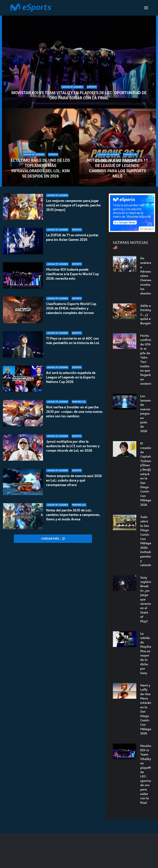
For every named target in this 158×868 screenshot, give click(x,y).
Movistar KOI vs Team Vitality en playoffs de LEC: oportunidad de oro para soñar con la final (79, 95)
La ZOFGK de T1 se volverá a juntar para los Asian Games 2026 (72, 237)
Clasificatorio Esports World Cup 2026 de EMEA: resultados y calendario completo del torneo (71, 308)
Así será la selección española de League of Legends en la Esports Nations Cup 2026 (71, 377)
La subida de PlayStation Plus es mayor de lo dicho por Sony (146, 653)
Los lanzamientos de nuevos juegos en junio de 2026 (146, 413)
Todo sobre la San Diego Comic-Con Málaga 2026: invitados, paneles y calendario (146, 541)
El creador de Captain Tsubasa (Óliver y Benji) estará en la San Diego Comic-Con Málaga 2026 (146, 474)
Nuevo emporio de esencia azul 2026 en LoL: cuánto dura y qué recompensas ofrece (74, 480)
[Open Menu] (146, 8)
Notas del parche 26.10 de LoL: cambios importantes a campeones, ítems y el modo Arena (73, 515)
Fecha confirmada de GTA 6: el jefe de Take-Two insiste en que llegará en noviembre (146, 360)
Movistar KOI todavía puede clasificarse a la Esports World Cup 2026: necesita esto (72, 274)
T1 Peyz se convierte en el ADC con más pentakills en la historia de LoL (73, 341)
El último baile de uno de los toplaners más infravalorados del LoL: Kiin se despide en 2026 (41, 168)
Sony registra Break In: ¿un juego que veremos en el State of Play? (146, 599)
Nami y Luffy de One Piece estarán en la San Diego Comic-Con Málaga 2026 (146, 709)
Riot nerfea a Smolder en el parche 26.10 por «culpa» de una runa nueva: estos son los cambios (74, 412)
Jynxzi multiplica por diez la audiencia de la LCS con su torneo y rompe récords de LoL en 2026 (73, 446)
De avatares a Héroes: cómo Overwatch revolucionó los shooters (146, 276)
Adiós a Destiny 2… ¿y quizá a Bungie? (146, 314)
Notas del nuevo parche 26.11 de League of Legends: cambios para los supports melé (118, 168)
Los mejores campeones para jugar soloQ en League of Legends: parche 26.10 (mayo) (73, 205)
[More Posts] (53, 539)
